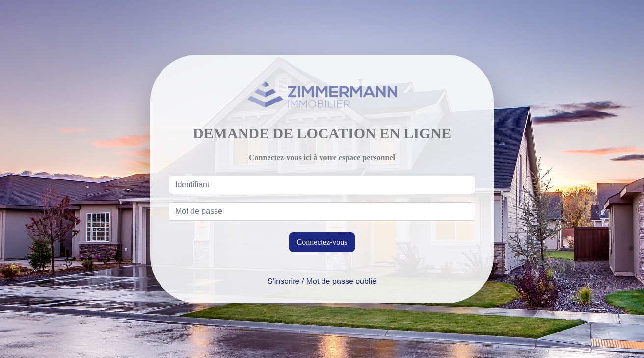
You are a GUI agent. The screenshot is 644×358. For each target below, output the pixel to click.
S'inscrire (283, 281)
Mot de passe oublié (341, 281)
